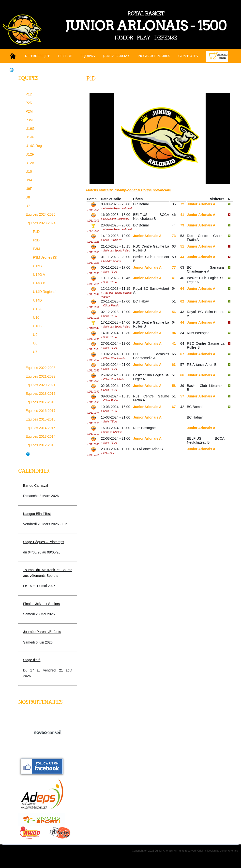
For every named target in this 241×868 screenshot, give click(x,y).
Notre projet (37, 56)
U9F (29, 189)
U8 (28, 197)
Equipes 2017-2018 (40, 402)
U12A (30, 163)
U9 (35, 335)
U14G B (39, 283)
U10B (37, 326)
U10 (29, 171)
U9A (29, 180)
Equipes (88, 56)
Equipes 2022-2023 (40, 368)
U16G (30, 129)
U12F (30, 154)
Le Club (65, 56)
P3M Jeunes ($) (45, 257)
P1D (29, 94)
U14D (37, 300)
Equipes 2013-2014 (40, 436)
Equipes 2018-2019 (40, 394)
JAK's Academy (116, 56)
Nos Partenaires (154, 56)
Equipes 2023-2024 (40, 223)
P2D (29, 103)
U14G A (39, 275)
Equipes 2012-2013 (40, 445)
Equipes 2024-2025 (40, 214)
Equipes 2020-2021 (40, 385)
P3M (29, 120)
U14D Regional (45, 292)
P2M (29, 111)
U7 (28, 206)
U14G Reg (34, 146)
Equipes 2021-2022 (40, 376)
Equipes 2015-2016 (40, 419)
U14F (30, 137)
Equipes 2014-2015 (40, 428)
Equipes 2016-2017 (40, 411)
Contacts (188, 56)
